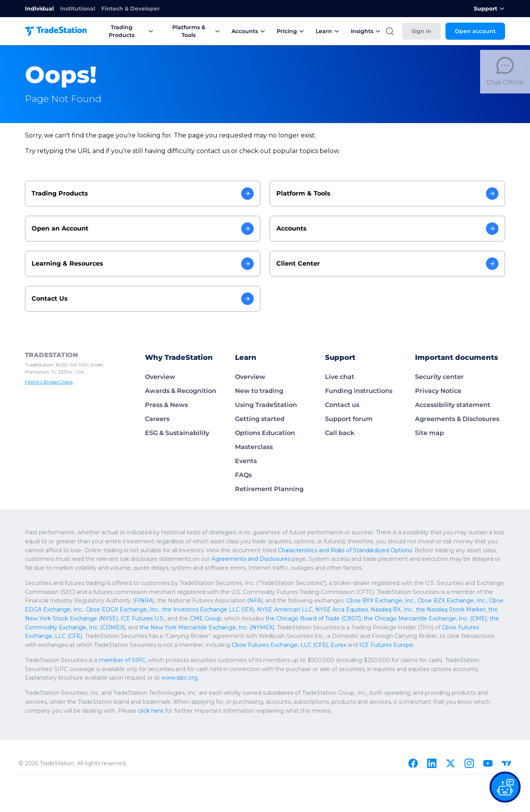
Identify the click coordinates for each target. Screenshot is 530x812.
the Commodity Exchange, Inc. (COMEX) (315, 618)
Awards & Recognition (178, 391)
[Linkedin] (432, 763)
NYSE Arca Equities (179, 609)
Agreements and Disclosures (69, 559)
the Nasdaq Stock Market (279, 609)
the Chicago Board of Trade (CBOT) (105, 618)
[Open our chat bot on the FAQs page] (505, 787)
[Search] (396, 31)
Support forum (347, 419)
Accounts (242, 31)
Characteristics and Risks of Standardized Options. (207, 550)
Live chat (338, 377)
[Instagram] (469, 763)
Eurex (453, 636)
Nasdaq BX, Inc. (226, 609)
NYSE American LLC (127, 609)
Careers (157, 419)
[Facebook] (413, 763)
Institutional (72, 9)
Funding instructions (356, 391)
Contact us (341, 405)
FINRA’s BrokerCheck (48, 382)
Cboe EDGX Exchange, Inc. (453, 601)
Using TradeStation (263, 405)
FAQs (243, 475)
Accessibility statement (450, 405)
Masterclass (253, 447)
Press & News (166, 405)
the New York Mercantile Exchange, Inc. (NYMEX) (439, 618)
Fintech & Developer (120, 9)
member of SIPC (113, 660)
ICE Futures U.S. (430, 609)
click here (36, 711)
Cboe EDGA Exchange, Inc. (382, 601)
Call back (339, 433)
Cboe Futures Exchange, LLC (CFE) (219, 627)
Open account (478, 31)
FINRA (35, 601)
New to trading (257, 391)
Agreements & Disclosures (455, 419)
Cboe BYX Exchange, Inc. (249, 601)
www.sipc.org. (42, 678)
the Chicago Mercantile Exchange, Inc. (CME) (207, 618)
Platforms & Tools (188, 31)
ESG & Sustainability (176, 433)
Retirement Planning (265, 489)
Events (245, 461)
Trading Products (124, 31)
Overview (159, 377)
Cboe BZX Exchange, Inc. (314, 601)
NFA (135, 601)
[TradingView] (507, 763)
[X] (450, 763)
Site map (428, 433)
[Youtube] (488, 763)
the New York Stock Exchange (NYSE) (360, 609)
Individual (38, 9)
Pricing (283, 31)
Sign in (427, 31)
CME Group (488, 609)
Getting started (257, 419)
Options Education (263, 433)
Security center (438, 377)
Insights (355, 31)
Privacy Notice (436, 391)
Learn (318, 31)
